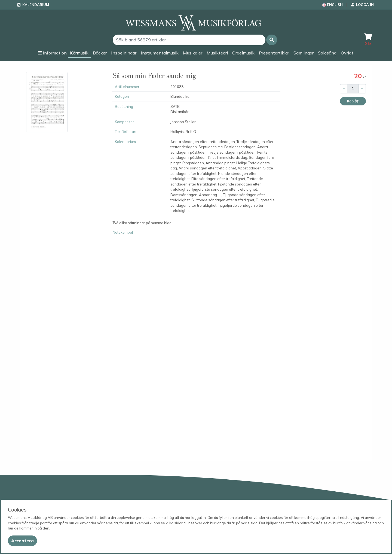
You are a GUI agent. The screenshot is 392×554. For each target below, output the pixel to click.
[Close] (22, 541)
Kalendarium (36, 5)
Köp (353, 101)
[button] (272, 40)
